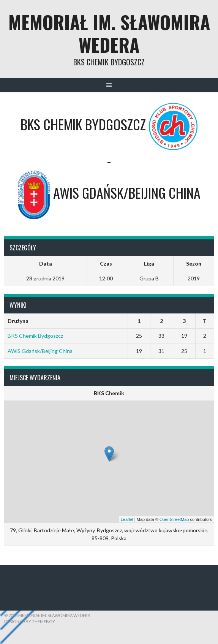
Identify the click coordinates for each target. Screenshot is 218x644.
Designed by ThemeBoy (30, 621)
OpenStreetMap (174, 519)
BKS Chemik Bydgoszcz (35, 336)
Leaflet (127, 519)
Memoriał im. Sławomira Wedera (109, 33)
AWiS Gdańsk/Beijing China (40, 351)
